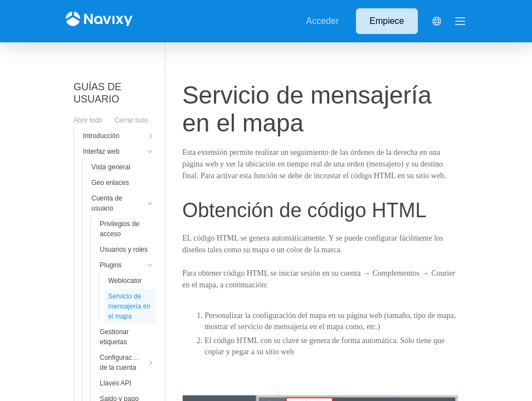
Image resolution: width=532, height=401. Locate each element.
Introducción (101, 136)
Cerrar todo (131, 120)
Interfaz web (101, 151)
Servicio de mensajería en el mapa (129, 306)
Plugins (111, 265)
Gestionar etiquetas (114, 337)
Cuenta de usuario (107, 203)
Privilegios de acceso (119, 229)
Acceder (323, 21)
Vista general (111, 167)
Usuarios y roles (124, 250)
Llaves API (116, 383)
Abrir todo (88, 120)
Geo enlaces (110, 183)
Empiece (387, 21)
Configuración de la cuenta (120, 363)
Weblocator (125, 281)
